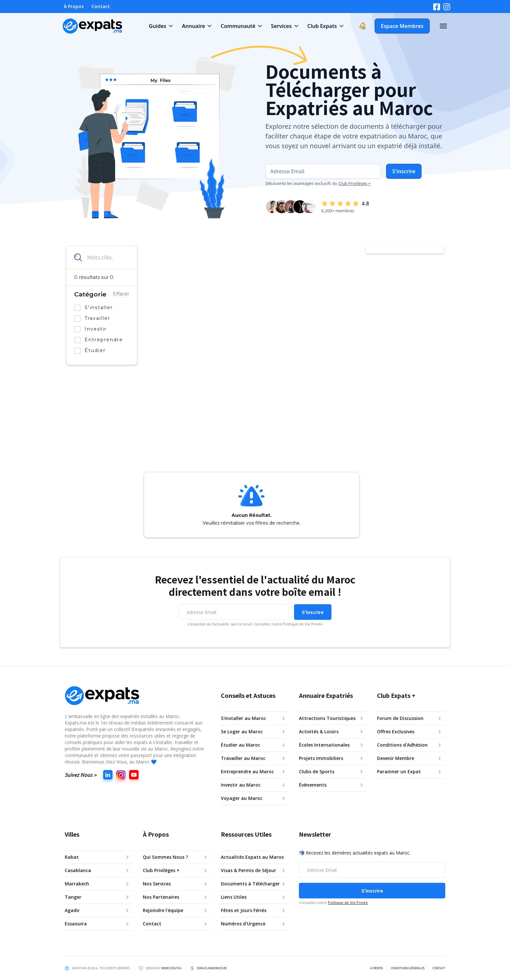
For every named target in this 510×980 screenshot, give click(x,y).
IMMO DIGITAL (171, 968)
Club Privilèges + (355, 183)
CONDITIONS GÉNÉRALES (408, 968)
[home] (93, 26)
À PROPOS (376, 968)
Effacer (121, 294)
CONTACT (439, 968)
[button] (160, 26)
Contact (101, 6)
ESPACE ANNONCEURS (212, 968)
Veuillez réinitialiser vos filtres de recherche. (252, 523)
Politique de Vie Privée (348, 902)
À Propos (74, 6)
